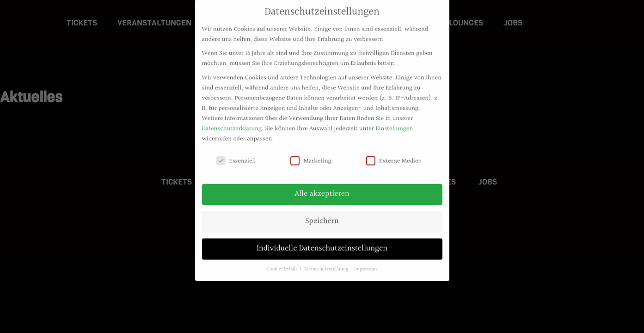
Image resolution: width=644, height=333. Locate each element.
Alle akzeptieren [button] (322, 189)
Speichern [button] (322, 216)
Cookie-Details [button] (283, 265)
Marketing (311, 156)
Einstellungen (394, 123)
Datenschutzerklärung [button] (326, 265)
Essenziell (236, 156)
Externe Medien (394, 156)
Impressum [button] (365, 265)
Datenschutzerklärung (232, 123)
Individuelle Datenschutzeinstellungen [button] (322, 244)
